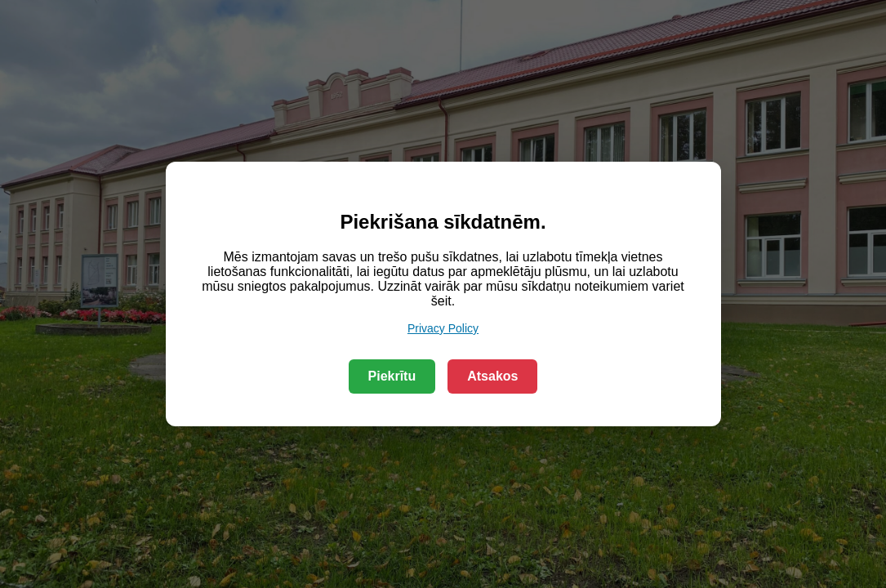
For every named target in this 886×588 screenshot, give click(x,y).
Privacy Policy (443, 328)
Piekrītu (392, 376)
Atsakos (492, 376)
